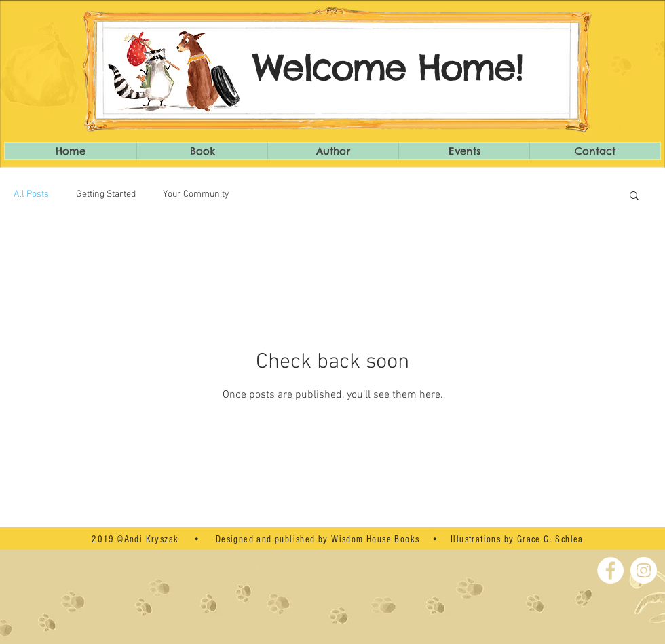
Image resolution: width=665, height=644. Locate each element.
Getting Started (106, 194)
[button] (634, 196)
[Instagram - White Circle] (644, 570)
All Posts (31, 194)
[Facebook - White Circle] (610, 570)
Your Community (196, 194)
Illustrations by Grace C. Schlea (517, 539)
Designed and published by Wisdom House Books (318, 539)
